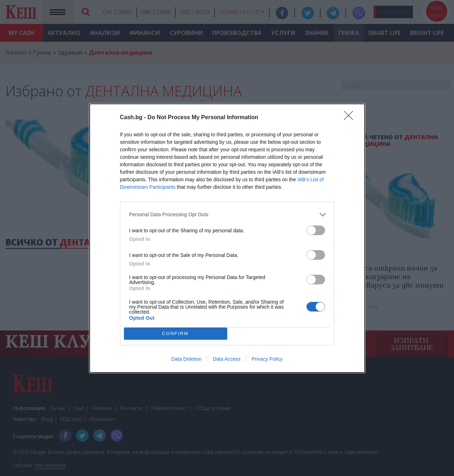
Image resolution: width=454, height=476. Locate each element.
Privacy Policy (267, 359)
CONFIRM (176, 333)
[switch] (316, 230)
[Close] (351, 118)
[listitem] (227, 215)
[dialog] (227, 238)
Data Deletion (187, 359)
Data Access (226, 359)
